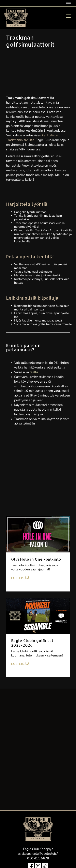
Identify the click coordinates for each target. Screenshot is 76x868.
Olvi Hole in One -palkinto (36, 559)
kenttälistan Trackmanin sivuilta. (33, 138)
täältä (34, 372)
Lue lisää (20, 578)
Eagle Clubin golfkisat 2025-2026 (32, 643)
